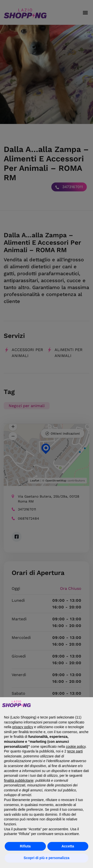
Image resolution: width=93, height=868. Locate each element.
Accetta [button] (68, 846)
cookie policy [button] (76, 747)
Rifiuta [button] (25, 846)
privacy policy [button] (23, 727)
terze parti (75, 751)
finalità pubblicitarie (19, 780)
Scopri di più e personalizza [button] (46, 858)
